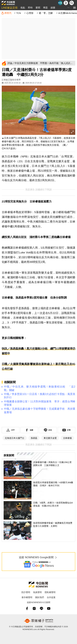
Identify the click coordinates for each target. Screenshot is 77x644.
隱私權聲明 (50, 592)
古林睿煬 (67, 438)
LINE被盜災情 (9, 8)
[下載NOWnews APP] (66, 3)
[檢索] (72, 3)
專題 (45, 8)
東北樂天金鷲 (50, 438)
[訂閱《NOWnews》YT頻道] (67, 430)
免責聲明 (37, 592)
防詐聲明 (26, 592)
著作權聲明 (27, 597)
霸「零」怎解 (46, 13)
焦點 (23, 8)
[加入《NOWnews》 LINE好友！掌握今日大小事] (48, 430)
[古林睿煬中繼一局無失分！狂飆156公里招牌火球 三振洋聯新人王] (38, 470)
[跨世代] (6, 13)
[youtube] (49, 608)
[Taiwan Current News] (60, 3)
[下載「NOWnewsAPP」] (11, 430)
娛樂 (53, 8)
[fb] (27, 608)
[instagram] (34, 608)
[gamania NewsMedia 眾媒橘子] (39, 621)
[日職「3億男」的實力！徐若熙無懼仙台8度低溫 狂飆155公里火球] (38, 510)
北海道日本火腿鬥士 (15, 438)
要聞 (38, 8)
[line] (41, 608)
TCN (19, 13)
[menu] (74, 8)
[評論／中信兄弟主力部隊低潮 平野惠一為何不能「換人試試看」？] (41, 63)
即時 (30, 8)
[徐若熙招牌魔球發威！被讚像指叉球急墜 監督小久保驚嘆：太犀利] (38, 531)
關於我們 (40, 597)
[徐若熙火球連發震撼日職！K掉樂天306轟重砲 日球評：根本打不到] (38, 490)
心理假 (30, 13)
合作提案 (51, 597)
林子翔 (9, 80)
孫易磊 (34, 438)
